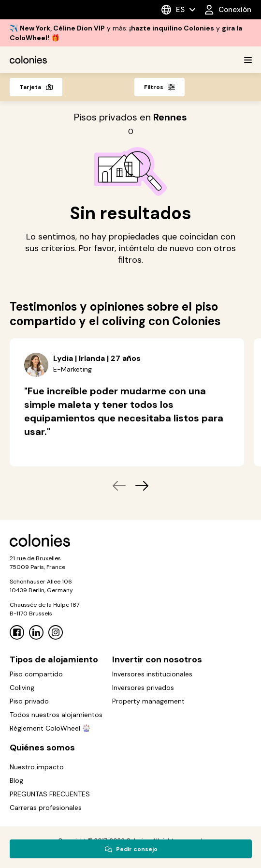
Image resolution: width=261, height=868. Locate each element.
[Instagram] (56, 632)
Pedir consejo (131, 849)
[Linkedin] (36, 632)
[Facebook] (17, 632)
